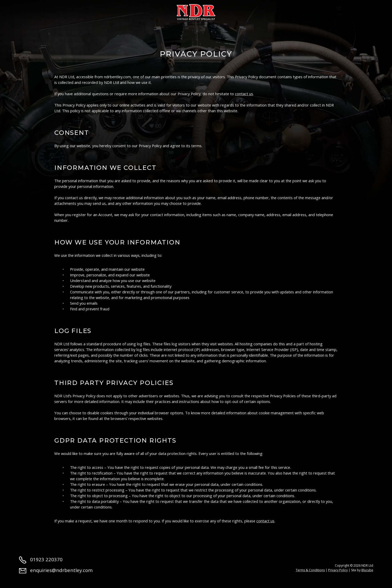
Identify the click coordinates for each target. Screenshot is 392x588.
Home (26, 11)
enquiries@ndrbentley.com (56, 570)
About (52, 11)
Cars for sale (89, 11)
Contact (328, 11)
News (276, 11)
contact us (244, 94)
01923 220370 (41, 559)
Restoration (134, 11)
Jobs (300, 11)
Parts (250, 11)
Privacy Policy (338, 570)
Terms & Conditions (310, 570)
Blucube (367, 570)
